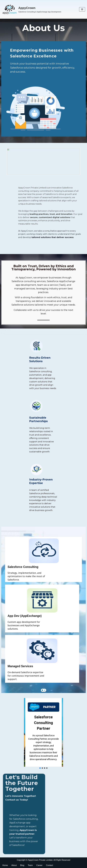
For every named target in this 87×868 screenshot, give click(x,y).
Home (5, 865)
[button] (42, 690)
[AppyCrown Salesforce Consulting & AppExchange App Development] (31, 9)
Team (30, 865)
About (14, 865)
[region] (43, 610)
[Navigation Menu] (82, 9)
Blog (22, 865)
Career (39, 865)
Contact (50, 865)
